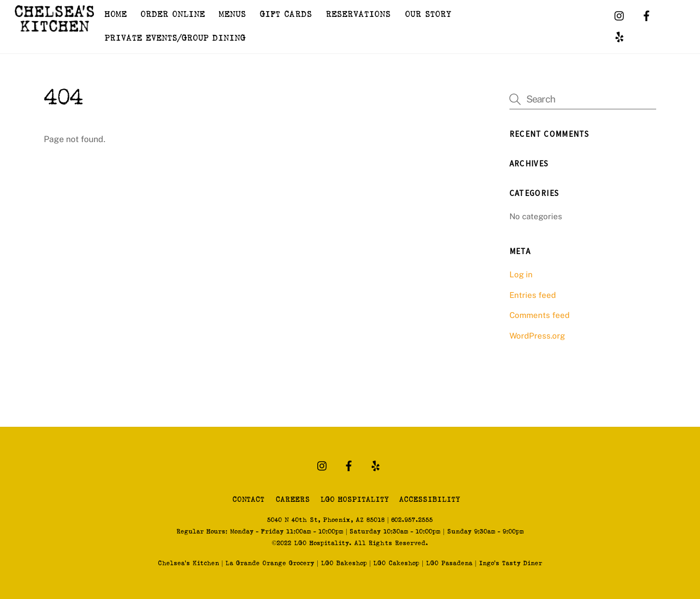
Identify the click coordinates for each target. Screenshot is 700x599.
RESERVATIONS (358, 15)
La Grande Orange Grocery (270, 563)
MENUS (232, 15)
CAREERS (293, 499)
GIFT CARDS (286, 15)
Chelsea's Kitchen (188, 563)
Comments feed (540, 315)
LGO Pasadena (449, 563)
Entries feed (533, 295)
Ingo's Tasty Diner (510, 563)
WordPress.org (537, 336)
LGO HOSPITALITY (354, 499)
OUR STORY (428, 15)
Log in (521, 274)
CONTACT (248, 499)
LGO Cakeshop (396, 563)
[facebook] (647, 16)
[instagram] (620, 16)
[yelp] (620, 37)
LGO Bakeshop (344, 563)
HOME (116, 15)
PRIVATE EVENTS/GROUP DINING (175, 38)
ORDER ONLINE (173, 15)
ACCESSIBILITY (429, 499)
